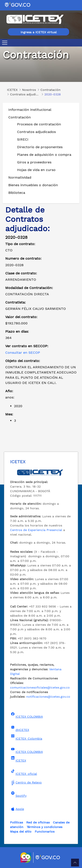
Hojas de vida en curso (36, 170)
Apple (17, 809)
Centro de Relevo (26, 782)
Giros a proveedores (34, 162)
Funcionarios (45, 831)
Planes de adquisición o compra (44, 155)
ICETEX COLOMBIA (26, 715)
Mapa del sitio (21, 831)
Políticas (17, 822)
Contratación (20, 117)
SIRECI (23, 139)
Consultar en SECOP (23, 353)
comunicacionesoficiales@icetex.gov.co (40, 687)
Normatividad (20, 177)
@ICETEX (20, 729)
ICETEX (18, 759)
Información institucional (30, 110)
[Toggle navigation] (6, 43)
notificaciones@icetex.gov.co (48, 697)
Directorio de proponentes (40, 147)
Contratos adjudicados (36, 132)
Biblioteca (17, 193)
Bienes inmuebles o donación (33, 185)
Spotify (18, 794)
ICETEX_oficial (24, 772)
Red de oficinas (38, 822)
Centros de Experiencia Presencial (36, 530)
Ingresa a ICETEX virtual (39, 32)
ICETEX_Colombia (26, 737)
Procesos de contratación (39, 124)
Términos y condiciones (44, 827)
